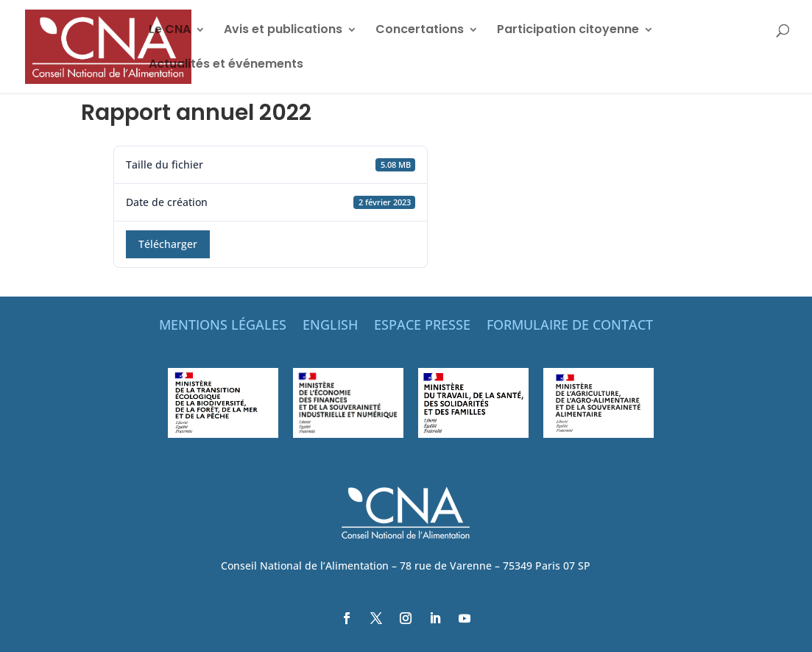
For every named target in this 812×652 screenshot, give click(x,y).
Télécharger (168, 244)
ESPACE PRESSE (422, 326)
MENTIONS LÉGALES (223, 326)
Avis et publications (283, 31)
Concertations (420, 31)
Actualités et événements (226, 65)
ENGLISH (330, 326)
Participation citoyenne (568, 31)
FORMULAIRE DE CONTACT (570, 326)
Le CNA (170, 31)
